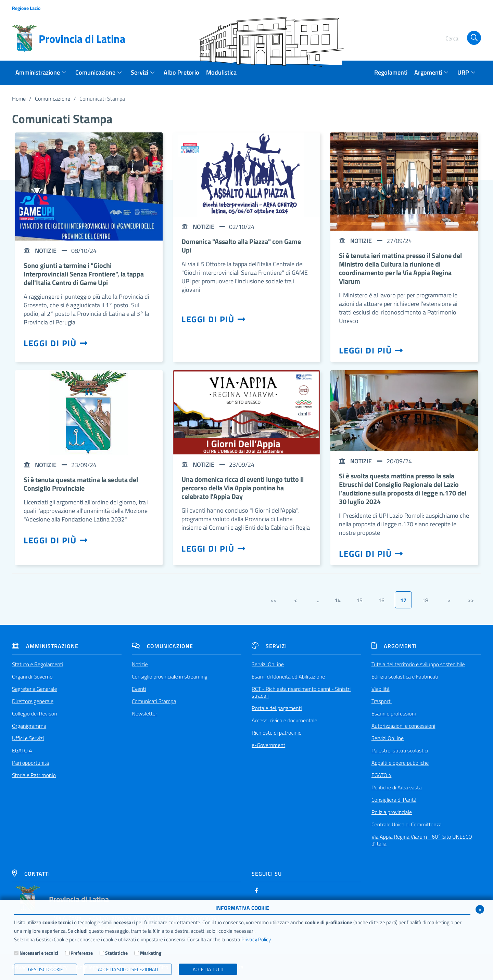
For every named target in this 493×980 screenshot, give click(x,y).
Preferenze (82, 953)
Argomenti (394, 646)
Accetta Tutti (208, 969)
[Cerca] (462, 39)
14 (338, 600)
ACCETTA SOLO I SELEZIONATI (128, 969)
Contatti (31, 874)
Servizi (269, 646)
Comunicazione (53, 99)
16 (381, 600)
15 (359, 600)
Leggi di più (56, 343)
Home (19, 99)
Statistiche (116, 953)
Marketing (151, 953)
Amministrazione (45, 646)
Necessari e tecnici (39, 953)
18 (425, 600)
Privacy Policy (256, 939)
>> (471, 600)
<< (274, 600)
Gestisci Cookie (46, 969)
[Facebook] (256, 890)
